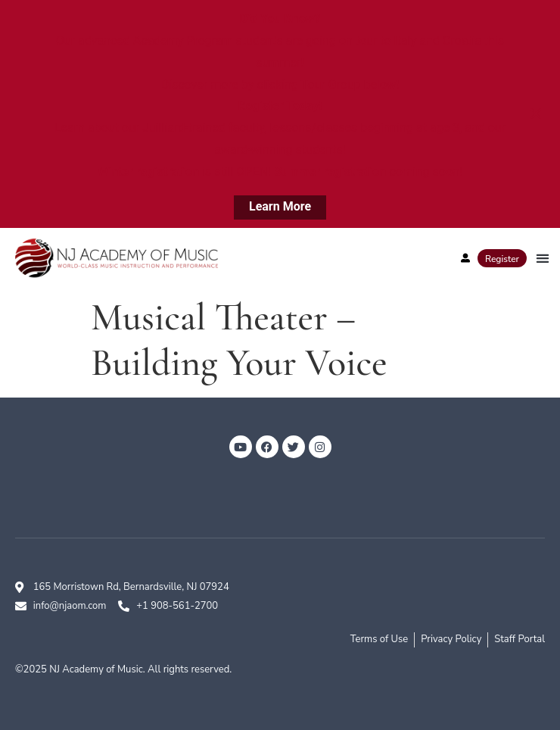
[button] (542, 258)
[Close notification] (536, 114)
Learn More (280, 206)
